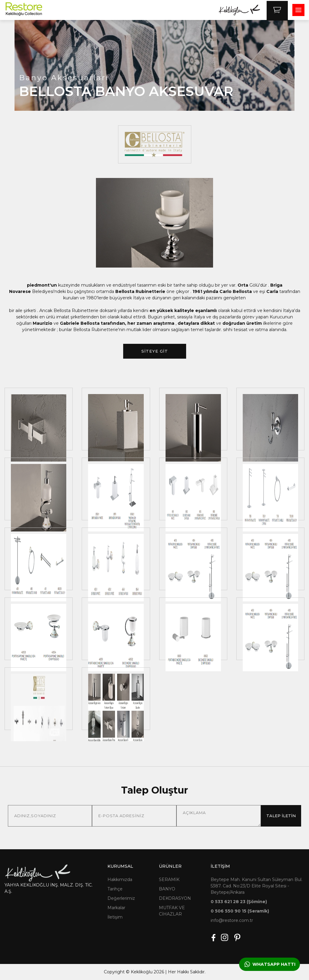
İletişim (115, 917)
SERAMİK (169, 880)
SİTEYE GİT (155, 351)
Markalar (116, 908)
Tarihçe (115, 889)
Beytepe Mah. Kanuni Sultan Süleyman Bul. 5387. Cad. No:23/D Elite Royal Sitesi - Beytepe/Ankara (256, 886)
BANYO (167, 889)
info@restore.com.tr (232, 920)
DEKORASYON (175, 898)
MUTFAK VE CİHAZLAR (172, 911)
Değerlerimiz (121, 898)
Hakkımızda (120, 880)
